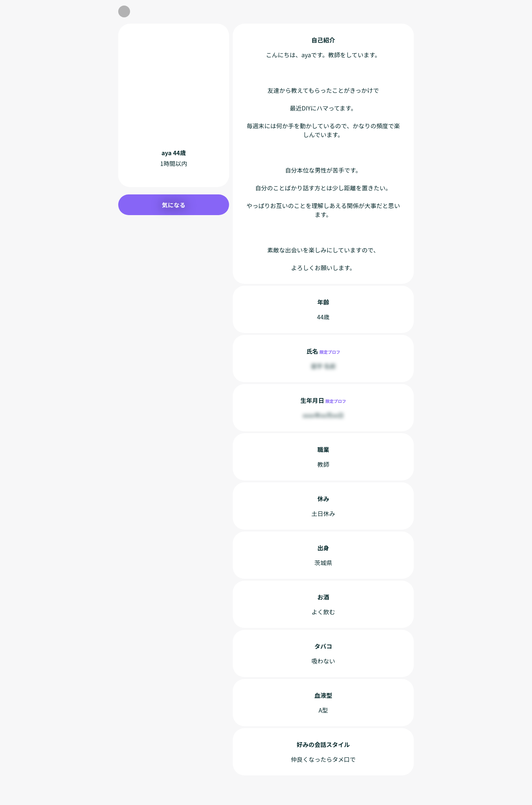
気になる (174, 205)
